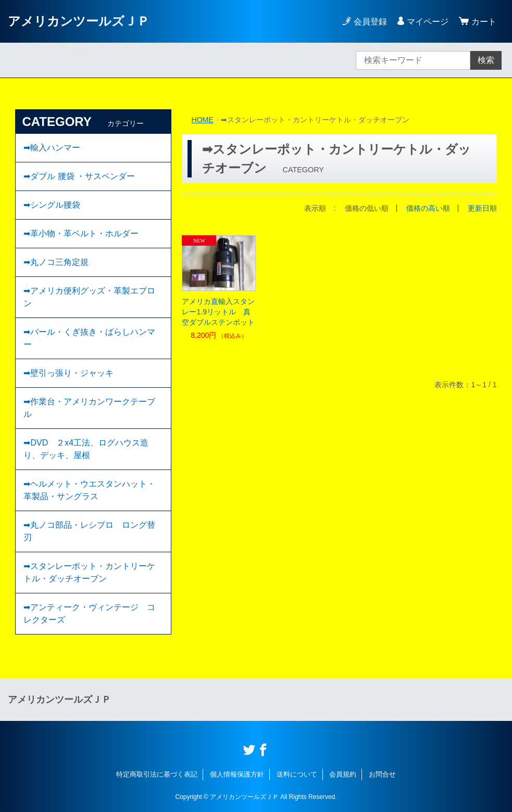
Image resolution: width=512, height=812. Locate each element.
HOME (203, 120)
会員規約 (343, 774)
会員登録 (370, 22)
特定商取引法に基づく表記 (157, 774)
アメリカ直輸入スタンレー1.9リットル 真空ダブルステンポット (218, 312)
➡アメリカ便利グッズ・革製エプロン (89, 297)
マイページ (428, 22)
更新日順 (482, 208)
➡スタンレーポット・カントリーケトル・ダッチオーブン (89, 572)
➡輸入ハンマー (52, 148)
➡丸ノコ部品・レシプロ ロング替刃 (89, 531)
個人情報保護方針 (237, 774)
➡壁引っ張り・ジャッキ (68, 373)
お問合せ (382, 774)
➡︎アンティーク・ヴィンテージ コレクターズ (89, 613)
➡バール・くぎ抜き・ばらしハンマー (89, 338)
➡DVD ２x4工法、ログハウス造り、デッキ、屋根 (86, 449)
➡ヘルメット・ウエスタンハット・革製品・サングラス (89, 490)
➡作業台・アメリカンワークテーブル (89, 408)
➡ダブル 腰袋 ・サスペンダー (79, 176)
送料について (297, 774)
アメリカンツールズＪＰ (79, 21)
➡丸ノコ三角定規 (56, 262)
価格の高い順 (428, 208)
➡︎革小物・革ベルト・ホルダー (81, 233)
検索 (486, 60)
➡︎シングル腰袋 (52, 205)
